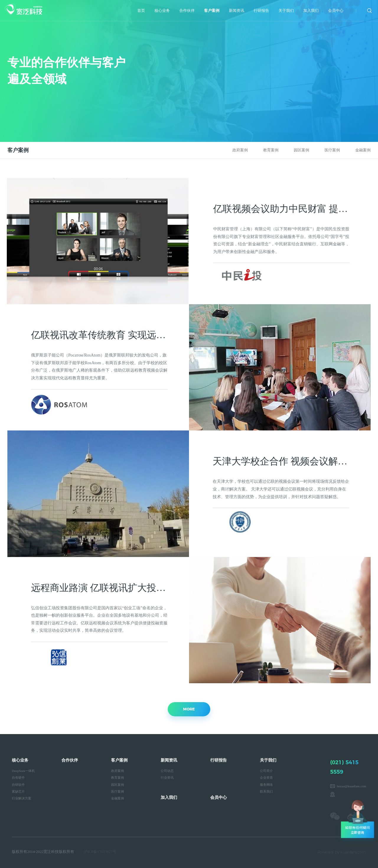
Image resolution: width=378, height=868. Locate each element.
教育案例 (271, 150)
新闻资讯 (237, 11)
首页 (141, 11)
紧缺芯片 (18, 791)
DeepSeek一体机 (23, 771)
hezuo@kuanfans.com (352, 786)
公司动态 (167, 771)
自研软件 (18, 785)
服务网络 (266, 785)
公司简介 (266, 771)
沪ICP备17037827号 (100, 852)
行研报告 (261, 11)
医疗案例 (332, 150)
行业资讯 (167, 778)
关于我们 (286, 11)
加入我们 (311, 11)
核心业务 (162, 11)
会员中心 (336, 11)
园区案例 (302, 150)
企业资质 (266, 778)
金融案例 (363, 150)
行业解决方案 (22, 798)
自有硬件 (18, 778)
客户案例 (212, 11)
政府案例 (240, 150)
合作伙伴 (187, 11)
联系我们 (266, 791)
